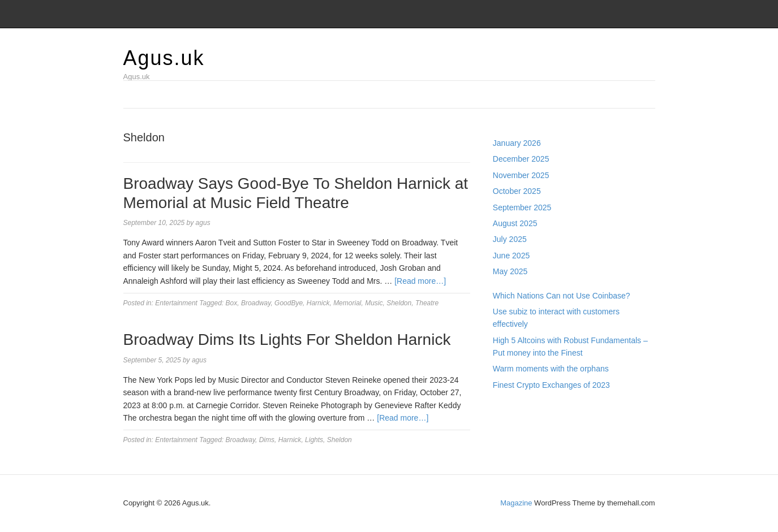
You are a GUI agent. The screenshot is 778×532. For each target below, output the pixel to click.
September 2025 (522, 207)
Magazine (516, 503)
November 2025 (521, 175)
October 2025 (517, 191)
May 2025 (510, 271)
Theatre (427, 303)
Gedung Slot (515, 409)
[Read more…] (420, 281)
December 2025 (521, 159)
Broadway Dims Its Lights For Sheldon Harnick (287, 339)
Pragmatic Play (519, 422)
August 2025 (515, 223)
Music (374, 303)
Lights (314, 440)
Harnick (318, 303)
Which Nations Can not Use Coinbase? (562, 296)
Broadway (256, 303)
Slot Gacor (511, 434)
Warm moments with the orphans (551, 369)
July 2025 (510, 239)
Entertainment (176, 303)
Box (232, 303)
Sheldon (399, 303)
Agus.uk (164, 58)
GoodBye (289, 303)
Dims (267, 440)
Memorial (347, 303)
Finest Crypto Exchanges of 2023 (551, 385)
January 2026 (517, 143)
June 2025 (511, 256)
